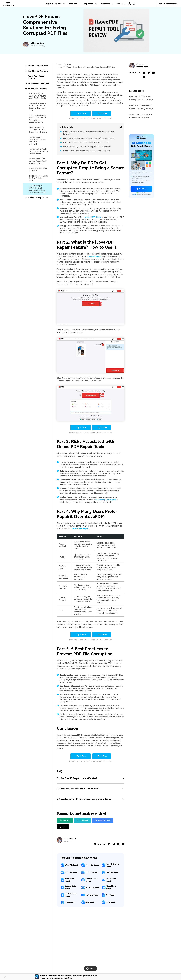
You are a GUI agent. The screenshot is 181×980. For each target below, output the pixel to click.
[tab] (37, 66)
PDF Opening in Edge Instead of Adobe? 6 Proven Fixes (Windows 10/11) (38, 119)
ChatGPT (65, 820)
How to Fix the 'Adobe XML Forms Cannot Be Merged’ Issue (38, 151)
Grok (63, 827)
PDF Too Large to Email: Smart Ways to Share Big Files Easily (37, 96)
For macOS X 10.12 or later (102, 118)
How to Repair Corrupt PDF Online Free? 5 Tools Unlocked (37, 141)
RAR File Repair (112, 872)
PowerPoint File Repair (113, 865)
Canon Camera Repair (92, 880)
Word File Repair (72, 865)
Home (59, 64)
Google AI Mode (103, 820)
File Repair (68, 64)
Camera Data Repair (71, 887)
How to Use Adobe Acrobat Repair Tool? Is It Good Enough (38, 161)
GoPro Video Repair (111, 880)
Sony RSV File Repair (71, 880)
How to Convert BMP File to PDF (38, 170)
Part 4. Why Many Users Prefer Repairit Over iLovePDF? (87, 147)
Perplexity (82, 820)
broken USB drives (93, 217)
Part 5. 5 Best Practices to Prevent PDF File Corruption (87, 151)
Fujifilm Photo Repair (71, 895)
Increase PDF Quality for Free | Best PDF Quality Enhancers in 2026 (37, 107)
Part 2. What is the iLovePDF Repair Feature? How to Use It (89, 138)
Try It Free (81, 113)
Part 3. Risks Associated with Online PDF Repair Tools (86, 142)
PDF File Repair (71, 872)
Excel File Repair (92, 865)
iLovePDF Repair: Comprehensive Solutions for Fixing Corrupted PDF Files (37, 189)
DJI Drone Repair (92, 887)
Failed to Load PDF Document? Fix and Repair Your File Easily (38, 130)
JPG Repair (90, 902)
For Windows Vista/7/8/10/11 (80, 118)
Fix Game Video (92, 895)
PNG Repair (111, 902)
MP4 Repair (111, 895)
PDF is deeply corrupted (106, 500)
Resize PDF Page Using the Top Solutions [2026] (38, 178)
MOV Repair (70, 902)
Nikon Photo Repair (111, 887)
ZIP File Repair (91, 872)
